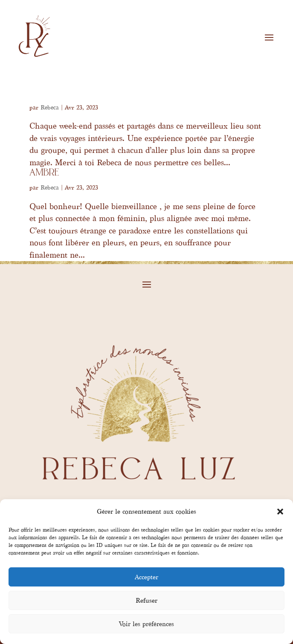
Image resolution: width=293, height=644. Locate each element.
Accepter (146, 577)
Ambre (44, 173)
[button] (280, 512)
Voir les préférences (146, 624)
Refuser (146, 601)
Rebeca (50, 108)
